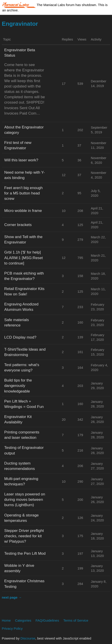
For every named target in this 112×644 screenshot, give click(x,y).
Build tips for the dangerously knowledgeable (18, 386)
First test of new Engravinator (18, 145)
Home (6, 620)
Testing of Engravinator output (24, 450)
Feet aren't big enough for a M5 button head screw (23, 193)
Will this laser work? (21, 160)
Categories (23, 620)
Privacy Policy (12, 628)
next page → (12, 597)
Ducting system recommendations (20, 466)
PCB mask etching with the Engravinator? (24, 276)
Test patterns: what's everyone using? (22, 367)
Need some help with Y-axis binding (24, 175)
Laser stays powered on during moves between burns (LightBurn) (25, 499)
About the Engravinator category (24, 130)
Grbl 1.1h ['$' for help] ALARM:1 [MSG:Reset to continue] (23, 258)
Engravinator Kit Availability (18, 419)
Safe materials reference (17, 322)
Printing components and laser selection (22, 435)
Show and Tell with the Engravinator (23, 239)
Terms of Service (76, 620)
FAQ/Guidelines (47, 620)
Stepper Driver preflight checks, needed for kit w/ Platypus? (24, 536)
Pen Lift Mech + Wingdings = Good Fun (24, 404)
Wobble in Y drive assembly (19, 568)
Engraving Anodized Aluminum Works (21, 307)
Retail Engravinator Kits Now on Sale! (24, 291)
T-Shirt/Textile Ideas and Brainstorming (25, 352)
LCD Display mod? (20, 337)
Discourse (28, 638)
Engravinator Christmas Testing (24, 584)
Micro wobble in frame (23, 211)
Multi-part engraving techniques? (21, 481)
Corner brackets (18, 225)
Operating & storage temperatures (21, 518)
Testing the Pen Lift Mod (25, 553)
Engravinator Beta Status (20, 53)
